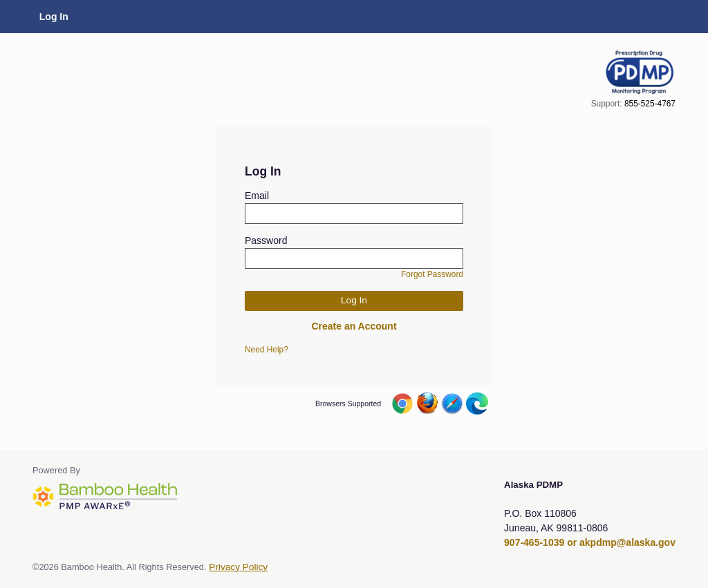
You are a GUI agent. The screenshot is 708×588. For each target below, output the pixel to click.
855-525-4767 (650, 104)
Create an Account (354, 326)
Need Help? (267, 350)
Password (266, 240)
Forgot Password (432, 274)
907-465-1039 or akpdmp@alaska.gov (590, 542)
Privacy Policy (238, 567)
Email (257, 196)
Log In (54, 17)
